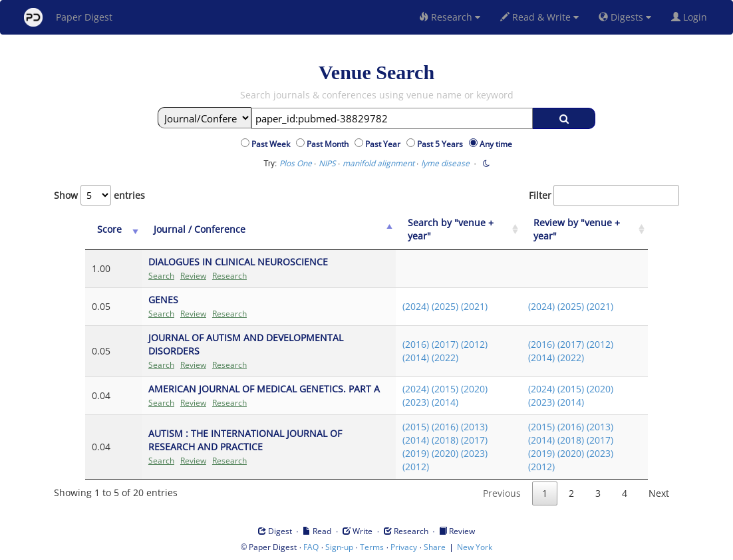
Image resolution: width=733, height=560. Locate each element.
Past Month (330, 144)
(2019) (416, 453)
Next (659, 493)
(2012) (474, 344)
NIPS (327, 163)
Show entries (99, 195)
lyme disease (445, 163)
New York (475, 547)
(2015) (445, 389)
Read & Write (539, 17)
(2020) (474, 389)
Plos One (296, 163)
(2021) (474, 306)
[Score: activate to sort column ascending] (113, 230)
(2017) (445, 344)
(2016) (416, 344)
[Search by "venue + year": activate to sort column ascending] (459, 230)
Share (435, 547)
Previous (502, 493)
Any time (496, 144)
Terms (372, 547)
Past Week (273, 144)
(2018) (445, 440)
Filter (604, 196)
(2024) (416, 306)
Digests (625, 17)
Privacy (404, 547)
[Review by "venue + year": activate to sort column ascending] (585, 230)
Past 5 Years (442, 144)
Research (450, 17)
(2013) (474, 427)
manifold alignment (378, 163)
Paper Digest (68, 17)
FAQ (311, 547)
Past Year (385, 144)
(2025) (445, 306)
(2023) (416, 402)
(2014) (416, 357)
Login (692, 17)
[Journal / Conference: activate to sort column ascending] (269, 230)
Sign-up (339, 547)
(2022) (445, 357)
